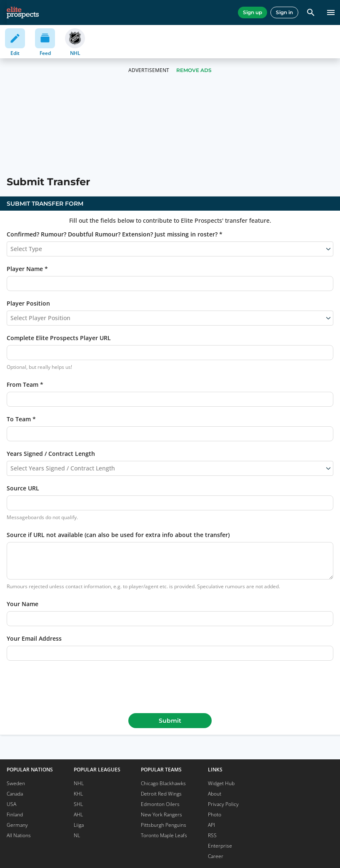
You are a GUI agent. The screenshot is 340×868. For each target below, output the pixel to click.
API (211, 825)
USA (11, 804)
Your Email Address (34, 638)
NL (77, 835)
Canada (15, 794)
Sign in (284, 12)
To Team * (21, 419)
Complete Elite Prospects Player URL (59, 338)
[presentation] (170, 685)
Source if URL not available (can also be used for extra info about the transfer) (118, 535)
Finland (15, 815)
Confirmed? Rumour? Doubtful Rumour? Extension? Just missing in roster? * (115, 234)
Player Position (28, 303)
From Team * (25, 384)
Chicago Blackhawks (163, 783)
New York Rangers (161, 815)
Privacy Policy (223, 804)
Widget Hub (221, 783)
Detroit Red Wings (161, 794)
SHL (78, 804)
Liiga (79, 825)
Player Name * (27, 269)
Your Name (22, 604)
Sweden (16, 783)
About (215, 794)
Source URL (23, 488)
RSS (212, 835)
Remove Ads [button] (194, 70)
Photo (215, 815)
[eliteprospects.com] (23, 12)
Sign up (252, 12)
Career (216, 856)
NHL (79, 783)
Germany (17, 825)
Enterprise (220, 846)
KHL (78, 794)
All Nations (19, 835)
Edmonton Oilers (160, 804)
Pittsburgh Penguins (164, 825)
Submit (170, 721)
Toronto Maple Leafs (164, 835)
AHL (78, 815)
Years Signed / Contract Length (51, 454)
